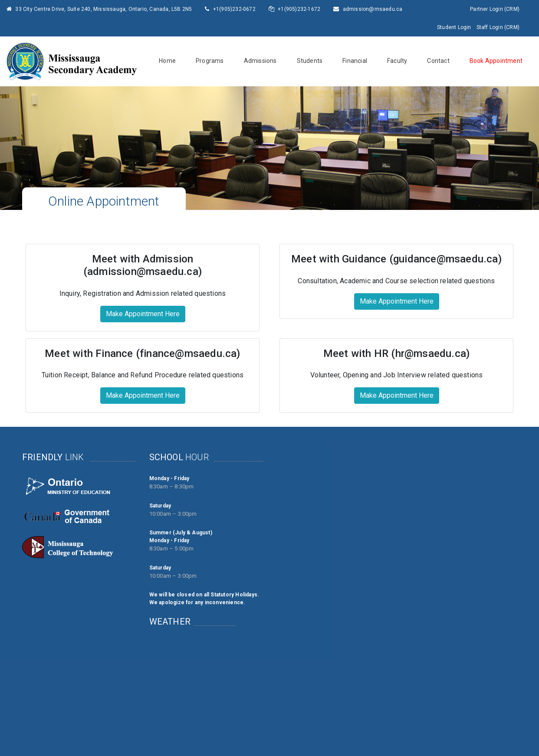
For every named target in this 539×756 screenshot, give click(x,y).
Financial (355, 61)
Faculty (397, 61)
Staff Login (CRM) (498, 27)
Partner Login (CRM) (495, 9)
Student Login (454, 27)
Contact (438, 61)
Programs (210, 61)
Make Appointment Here (143, 314)
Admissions (260, 61)
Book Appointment (496, 61)
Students (310, 61)
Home (167, 61)
